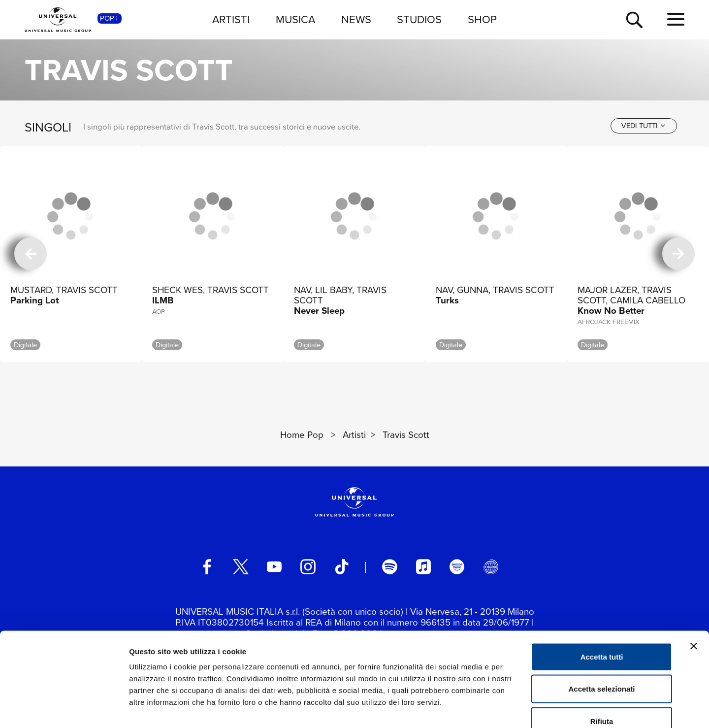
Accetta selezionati (601, 631)
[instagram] (308, 566)
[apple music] (423, 566)
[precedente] (31, 254)
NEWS (356, 19)
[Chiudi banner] (694, 588)
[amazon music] (457, 566)
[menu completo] (676, 20)
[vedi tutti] (644, 126)
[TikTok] (342, 566)
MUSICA (295, 19)
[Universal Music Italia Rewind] (490, 566)
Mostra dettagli (518, 709)
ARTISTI (231, 19)
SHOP (482, 19)
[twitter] (241, 566)
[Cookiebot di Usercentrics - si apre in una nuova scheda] (64, 709)
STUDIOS (419, 19)
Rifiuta (602, 663)
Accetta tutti (602, 599)
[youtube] (274, 566)
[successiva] (678, 254)
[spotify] (389, 566)
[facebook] (207, 566)
